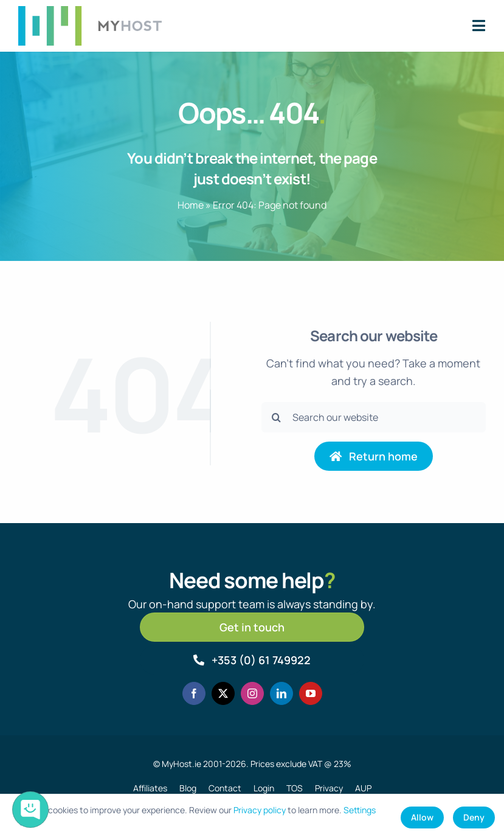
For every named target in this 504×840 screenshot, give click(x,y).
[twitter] (223, 693)
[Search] (277, 417)
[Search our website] (374, 417)
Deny (474, 817)
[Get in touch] (252, 627)
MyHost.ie (181, 764)
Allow (422, 817)
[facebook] (194, 693)
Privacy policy (260, 810)
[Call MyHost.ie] (252, 660)
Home (191, 205)
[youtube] (311, 693)
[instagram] (252, 693)
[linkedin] (281, 693)
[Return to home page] (374, 456)
